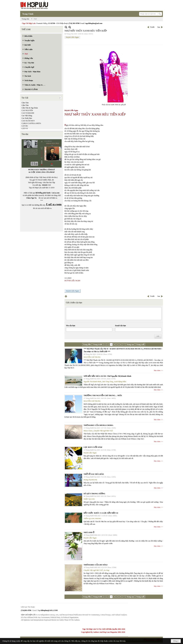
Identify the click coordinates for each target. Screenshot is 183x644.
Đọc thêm (157, 370)
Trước (152, 27)
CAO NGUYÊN (27, 110)
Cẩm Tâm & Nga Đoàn (30, 108)
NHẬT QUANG (89, 499)
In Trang (66, 296)
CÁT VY (25, 128)
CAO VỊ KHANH (28, 113)
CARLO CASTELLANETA (31, 123)
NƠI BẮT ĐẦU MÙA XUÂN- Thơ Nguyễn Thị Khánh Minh (107, 376)
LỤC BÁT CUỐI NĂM (93, 447)
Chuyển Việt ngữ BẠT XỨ (103, 431)
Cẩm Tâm (25, 105)
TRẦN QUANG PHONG (92, 519)
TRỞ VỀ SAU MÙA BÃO (94, 474)
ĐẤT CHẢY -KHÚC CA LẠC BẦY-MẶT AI (101, 513)
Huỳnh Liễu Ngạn (72, 37)
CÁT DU (25, 126)
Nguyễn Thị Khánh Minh (92, 382)
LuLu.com (56, 193)
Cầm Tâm (25, 103)
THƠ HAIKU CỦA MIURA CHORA (98, 425)
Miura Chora (88, 431)
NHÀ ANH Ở (89, 532)
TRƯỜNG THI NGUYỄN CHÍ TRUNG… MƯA (103, 395)
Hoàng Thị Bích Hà (90, 480)
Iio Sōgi (107, 570)
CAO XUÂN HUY (28, 121)
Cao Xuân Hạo (27, 118)
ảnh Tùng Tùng (108, 382)
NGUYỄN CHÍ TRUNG (92, 357)
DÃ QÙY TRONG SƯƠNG (94, 494)
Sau (159, 27)
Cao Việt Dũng (27, 116)
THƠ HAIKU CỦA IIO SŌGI (96, 565)
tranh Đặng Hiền (120, 382)
